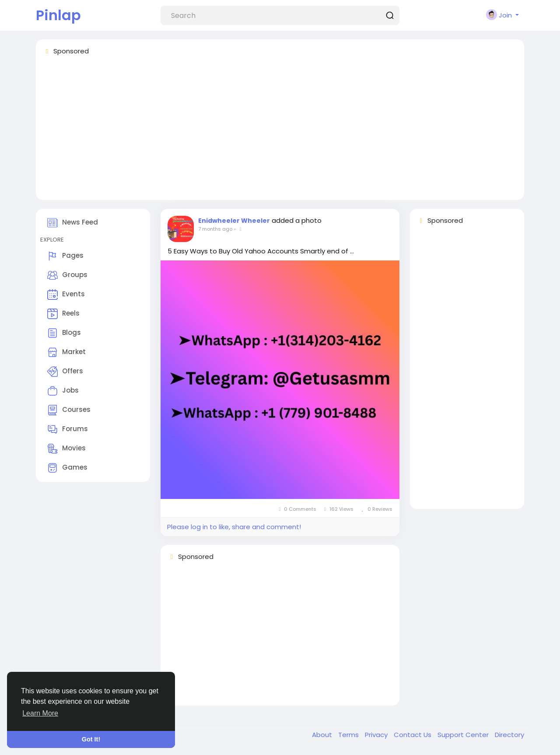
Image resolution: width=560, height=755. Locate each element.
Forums (68, 429)
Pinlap (58, 15)
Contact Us (413, 735)
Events (66, 295)
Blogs (64, 333)
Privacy (377, 735)
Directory (509, 735)
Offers (65, 372)
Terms (349, 735)
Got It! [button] (91, 739)
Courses (69, 410)
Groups (67, 275)
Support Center (464, 735)
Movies (66, 449)
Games (67, 468)
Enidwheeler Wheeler (234, 221)
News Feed (73, 223)
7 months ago (215, 229)
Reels (63, 314)
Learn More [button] (40, 713)
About (323, 735)
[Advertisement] (280, 132)
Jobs (63, 391)
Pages (65, 256)
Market (66, 352)
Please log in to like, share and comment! (234, 527)
